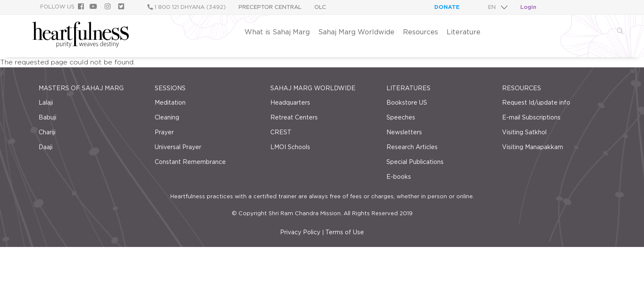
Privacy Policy (300, 232)
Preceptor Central (270, 7)
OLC (320, 7)
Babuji (47, 117)
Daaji (46, 147)
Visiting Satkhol (524, 132)
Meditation (170, 103)
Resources (421, 32)
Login (528, 7)
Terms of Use (345, 232)
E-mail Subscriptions (531, 117)
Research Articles (412, 147)
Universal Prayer (178, 147)
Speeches (401, 117)
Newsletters (404, 132)
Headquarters (290, 103)
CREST (281, 132)
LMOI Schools (290, 147)
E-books (399, 177)
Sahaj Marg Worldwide (356, 32)
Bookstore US (407, 103)
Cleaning (167, 117)
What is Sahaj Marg (277, 32)
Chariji (47, 132)
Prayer (164, 132)
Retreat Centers (294, 117)
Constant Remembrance (190, 162)
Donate (447, 7)
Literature (464, 32)
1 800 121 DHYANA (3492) (187, 7)
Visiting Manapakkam (533, 147)
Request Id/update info (536, 103)
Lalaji (46, 103)
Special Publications (415, 162)
